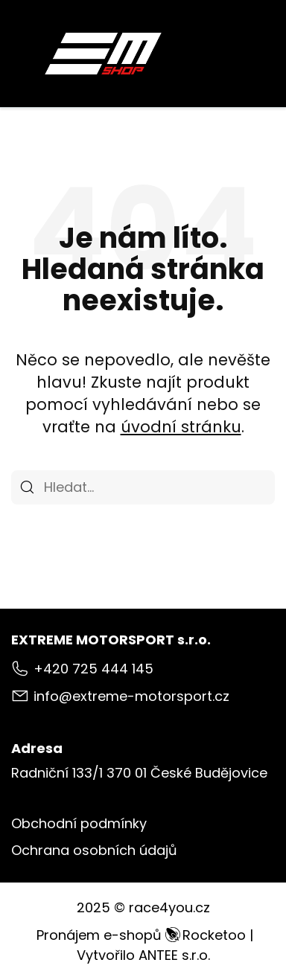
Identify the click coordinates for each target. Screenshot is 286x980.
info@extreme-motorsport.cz (131, 696)
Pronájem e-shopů (141, 935)
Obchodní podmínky (79, 823)
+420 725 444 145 (93, 669)
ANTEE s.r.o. (174, 955)
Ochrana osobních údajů (94, 850)
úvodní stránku (181, 427)
